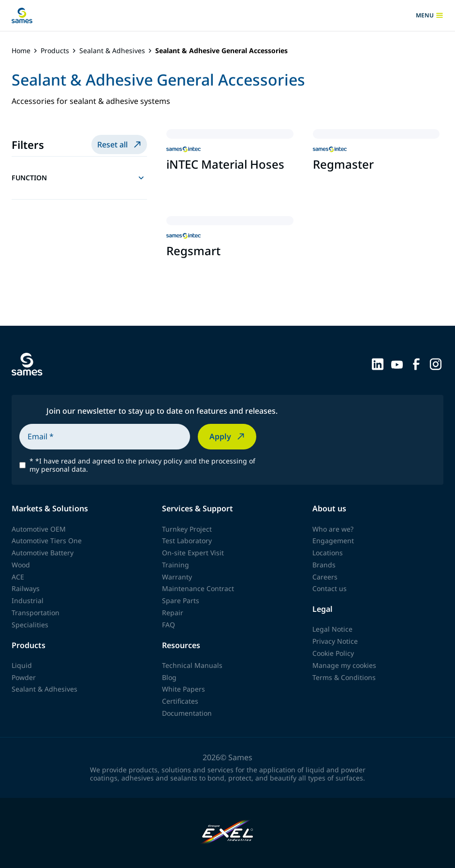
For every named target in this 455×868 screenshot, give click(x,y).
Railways (26, 588)
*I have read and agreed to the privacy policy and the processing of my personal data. (142, 465)
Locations (328, 553)
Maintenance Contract (198, 588)
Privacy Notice (335, 641)
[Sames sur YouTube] (397, 363)
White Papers (183, 689)
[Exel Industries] (227, 833)
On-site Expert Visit (193, 553)
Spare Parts (181, 600)
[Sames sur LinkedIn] (378, 363)
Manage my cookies (344, 665)
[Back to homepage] (22, 15)
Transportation (36, 613)
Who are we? (333, 529)
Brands (324, 565)
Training (176, 565)
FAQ (169, 625)
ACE (18, 577)
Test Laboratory (187, 541)
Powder (24, 677)
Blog (169, 677)
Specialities (30, 625)
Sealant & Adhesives (112, 51)
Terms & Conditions (344, 677)
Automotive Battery (43, 553)
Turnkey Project (187, 529)
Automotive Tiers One (47, 541)
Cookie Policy (333, 653)
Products (55, 51)
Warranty (177, 577)
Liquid (22, 665)
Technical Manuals (192, 665)
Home (21, 51)
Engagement (333, 541)
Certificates (180, 701)
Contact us (330, 588)
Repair (173, 613)
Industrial (28, 600)
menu (430, 15)
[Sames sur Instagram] (436, 363)
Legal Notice (332, 629)
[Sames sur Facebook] (416, 363)
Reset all (120, 145)
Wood (21, 565)
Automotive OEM (39, 529)
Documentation (187, 713)
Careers (325, 577)
